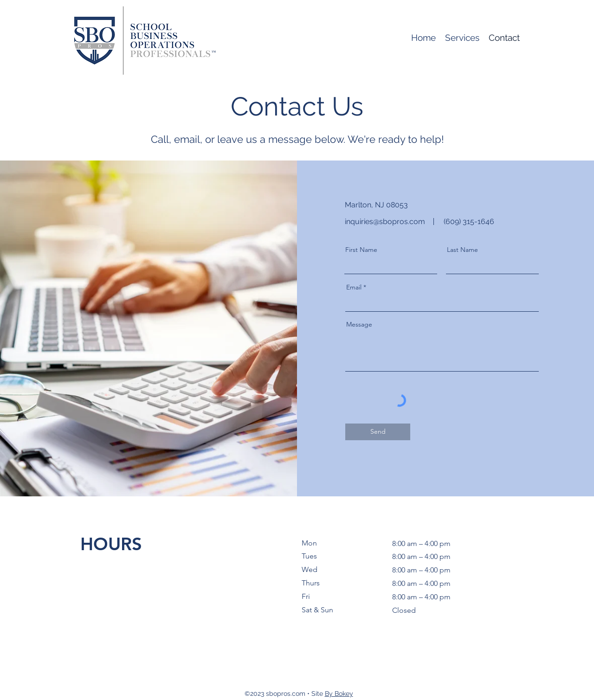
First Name (361, 250)
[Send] (378, 432)
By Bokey (339, 694)
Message (359, 324)
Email (354, 287)
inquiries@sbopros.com (385, 222)
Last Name (462, 250)
